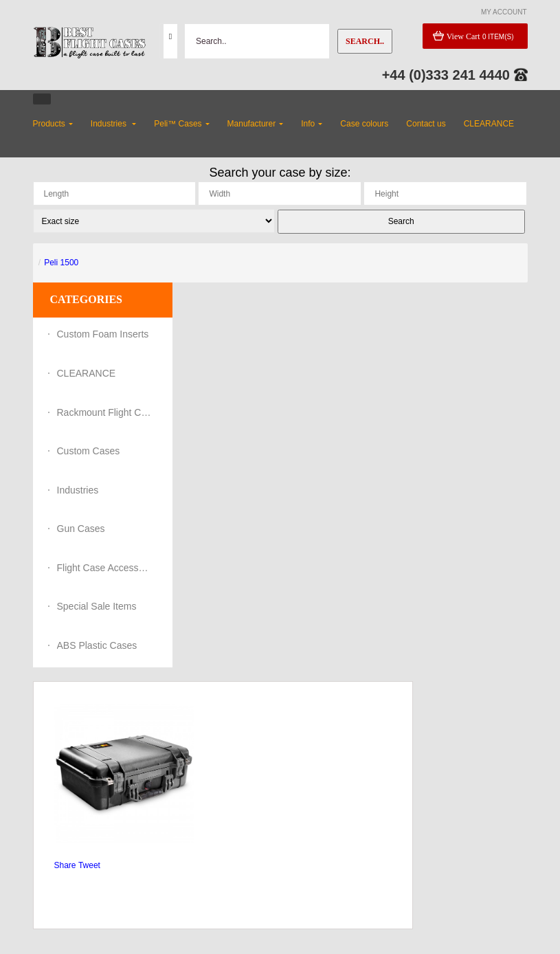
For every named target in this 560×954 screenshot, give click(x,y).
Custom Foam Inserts (103, 334)
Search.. (365, 41)
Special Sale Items (97, 606)
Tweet (89, 865)
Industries (78, 490)
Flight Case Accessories (105, 568)
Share (65, 865)
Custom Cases (89, 451)
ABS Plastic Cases (97, 645)
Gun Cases (81, 529)
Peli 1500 (61, 263)
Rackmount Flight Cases (105, 412)
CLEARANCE (87, 373)
